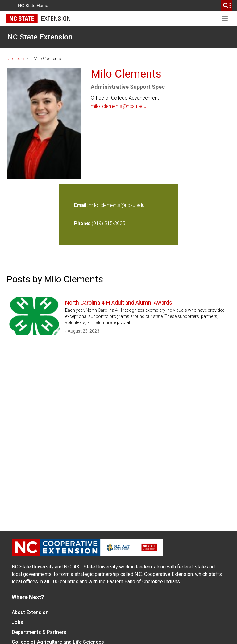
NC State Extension (40, 37)
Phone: (82, 223)
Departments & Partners (39, 632)
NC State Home (33, 6)
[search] (227, 6)
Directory (16, 59)
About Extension (30, 612)
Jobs (17, 622)
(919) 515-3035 (108, 223)
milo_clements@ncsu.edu (118, 106)
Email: (81, 205)
